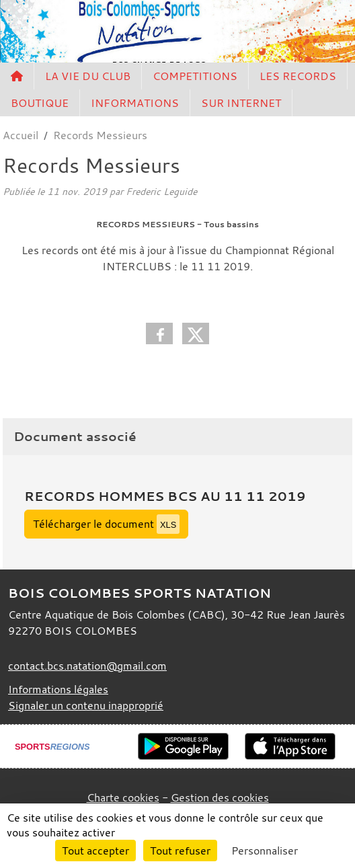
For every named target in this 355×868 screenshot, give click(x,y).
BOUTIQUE (40, 103)
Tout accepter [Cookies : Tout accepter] (95, 851)
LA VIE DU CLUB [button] (88, 76)
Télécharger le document (106, 524)
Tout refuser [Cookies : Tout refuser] (180, 851)
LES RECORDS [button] (298, 76)
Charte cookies (123, 797)
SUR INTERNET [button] (241, 103)
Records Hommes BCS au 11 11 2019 (165, 496)
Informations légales (58, 689)
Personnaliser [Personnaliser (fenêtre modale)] (265, 851)
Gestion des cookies (220, 797)
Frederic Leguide (161, 191)
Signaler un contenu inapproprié (86, 705)
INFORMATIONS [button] (135, 103)
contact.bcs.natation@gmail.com (87, 666)
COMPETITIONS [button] (195, 76)
